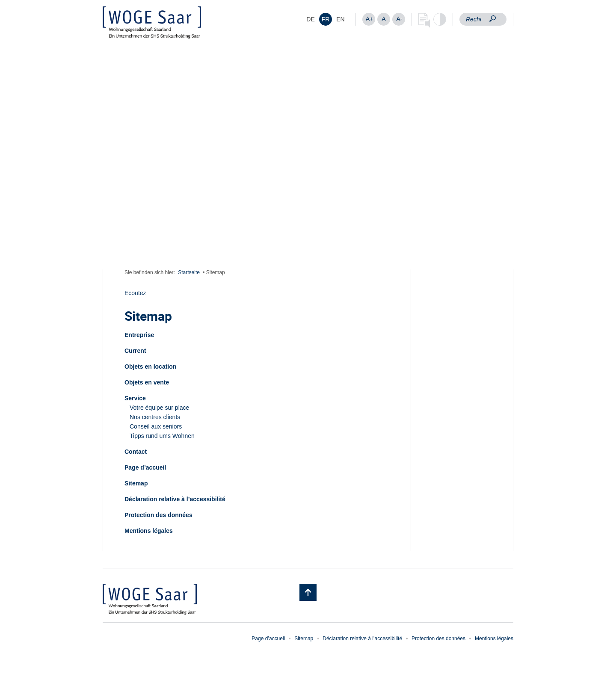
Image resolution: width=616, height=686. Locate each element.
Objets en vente (147, 382)
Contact (136, 452)
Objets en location (150, 367)
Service (135, 398)
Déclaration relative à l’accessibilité (175, 499)
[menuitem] (311, 19)
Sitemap (136, 483)
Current (135, 351)
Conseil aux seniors (156, 426)
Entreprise (139, 335)
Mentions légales (149, 531)
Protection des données (158, 515)
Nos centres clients (155, 417)
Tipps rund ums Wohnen (162, 436)
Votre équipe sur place (159, 408)
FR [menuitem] (326, 19)
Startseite (189, 272)
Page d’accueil (145, 467)
